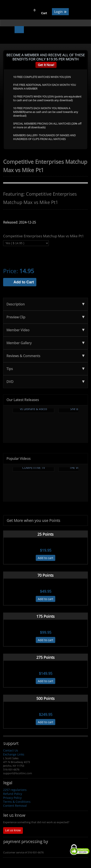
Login (60, 11)
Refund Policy (13, 794)
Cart (44, 13)
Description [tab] (45, 304)
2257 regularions (15, 790)
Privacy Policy (12, 798)
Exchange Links (14, 754)
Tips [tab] (45, 369)
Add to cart (45, 558)
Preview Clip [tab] (45, 317)
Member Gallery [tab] (45, 343)
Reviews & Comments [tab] (45, 356)
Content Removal (15, 806)
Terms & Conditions (17, 802)
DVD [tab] (45, 382)
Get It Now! (46, 65)
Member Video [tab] (45, 330)
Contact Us (11, 750)
